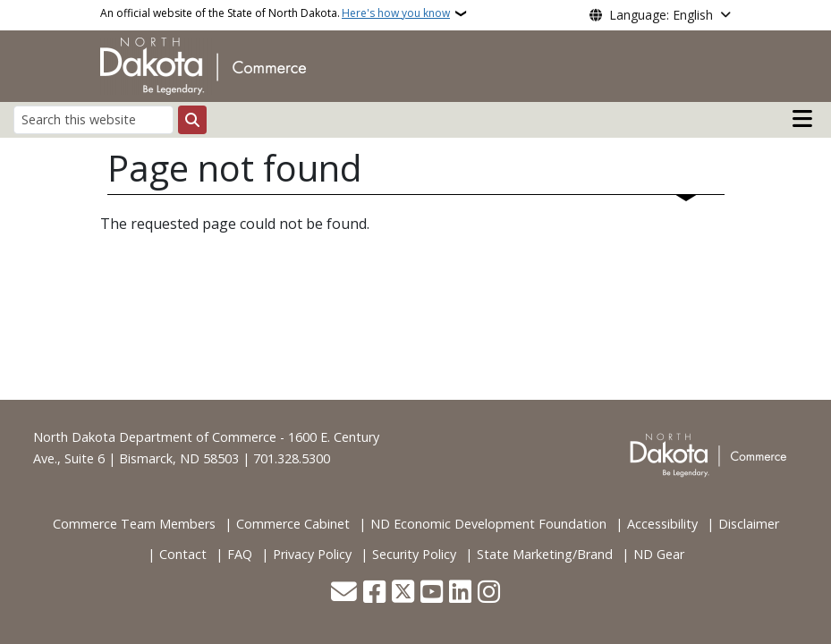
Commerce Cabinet (293, 524)
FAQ (240, 554)
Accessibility (662, 524)
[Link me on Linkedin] (460, 593)
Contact (183, 554)
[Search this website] (93, 119)
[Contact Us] (344, 593)
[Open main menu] (802, 119)
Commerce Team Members (134, 524)
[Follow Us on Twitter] (403, 593)
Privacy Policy (312, 554)
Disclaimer (749, 524)
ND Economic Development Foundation (488, 524)
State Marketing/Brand (545, 554)
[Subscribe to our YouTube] (432, 593)
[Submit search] (192, 120)
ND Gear (659, 554)
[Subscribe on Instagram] (489, 593)
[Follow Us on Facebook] (374, 593)
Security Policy (414, 554)
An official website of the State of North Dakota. (275, 13)
